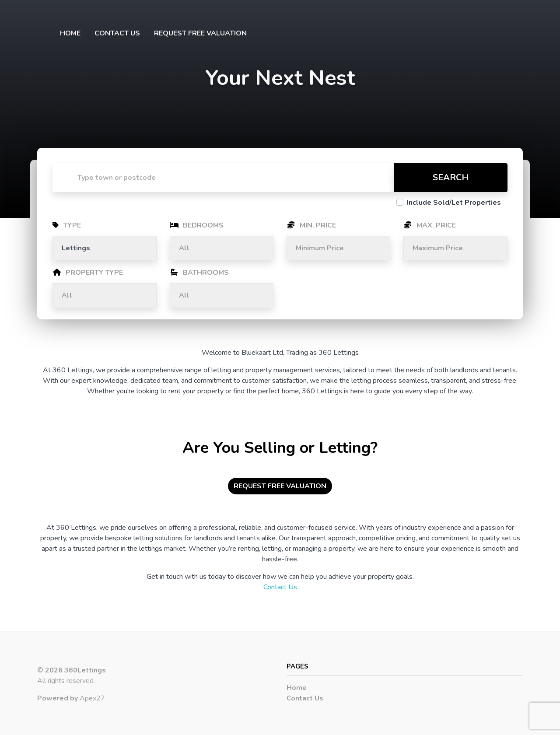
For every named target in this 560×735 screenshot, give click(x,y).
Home (70, 33)
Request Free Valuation (200, 33)
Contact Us (117, 33)
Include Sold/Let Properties (454, 203)
